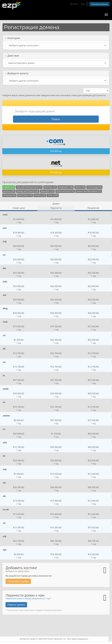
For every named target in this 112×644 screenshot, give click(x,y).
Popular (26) (9, 187)
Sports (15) (80, 187)
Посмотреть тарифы (18, 581)
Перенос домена (16, 605)
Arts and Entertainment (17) (29, 187)
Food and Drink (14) (65, 191)
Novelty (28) (40, 195)
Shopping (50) (9, 195)
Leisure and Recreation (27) (89, 191)
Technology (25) (94, 187)
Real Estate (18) (25, 195)
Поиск (56, 119)
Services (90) (9, 191)
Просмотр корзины (100, 4)
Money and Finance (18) (28, 191)
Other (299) (53, 195)
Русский (74, 4)
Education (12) (47, 191)
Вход (83, 4)
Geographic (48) (66, 187)
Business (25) (50, 187)
